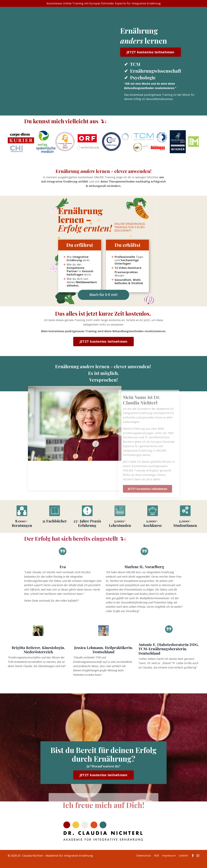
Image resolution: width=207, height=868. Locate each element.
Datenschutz (141, 863)
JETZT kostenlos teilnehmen (150, 52)
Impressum (168, 863)
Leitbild (184, 863)
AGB (155, 863)
